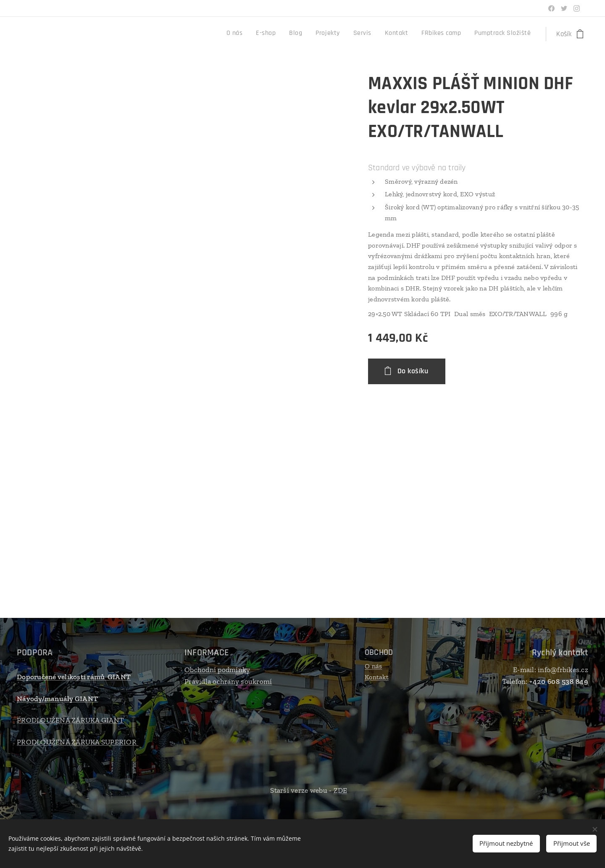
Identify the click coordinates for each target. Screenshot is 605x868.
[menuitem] (432, 34)
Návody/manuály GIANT (57, 699)
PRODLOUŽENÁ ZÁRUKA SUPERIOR (78, 742)
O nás (373, 666)
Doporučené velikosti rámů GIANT (74, 677)
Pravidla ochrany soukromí (228, 681)
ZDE (341, 790)
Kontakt (377, 677)
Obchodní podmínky (217, 670)
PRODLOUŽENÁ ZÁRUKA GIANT (70, 720)
